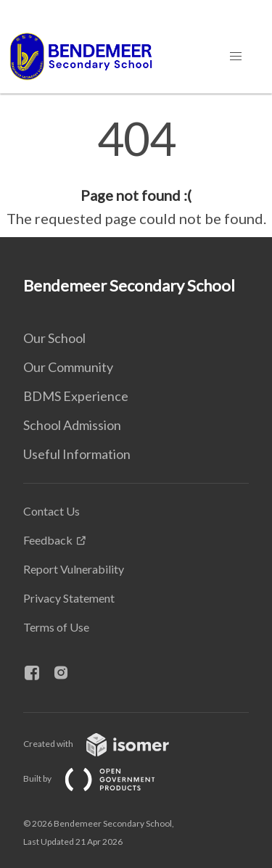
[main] (136, 173)
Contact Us (51, 511)
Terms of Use (56, 627)
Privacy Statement (69, 598)
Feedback (48, 540)
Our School (54, 338)
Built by (101, 778)
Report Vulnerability (74, 569)
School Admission (72, 425)
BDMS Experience (76, 396)
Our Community (68, 367)
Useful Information (77, 454)
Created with (108, 744)
